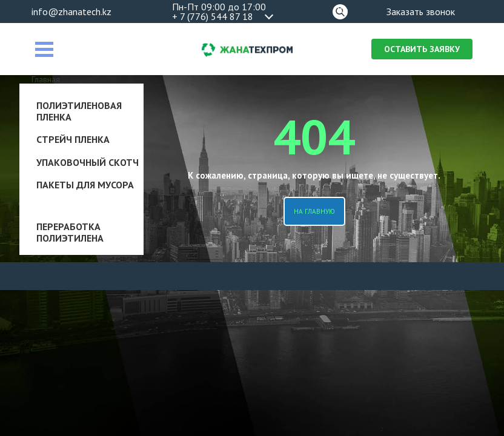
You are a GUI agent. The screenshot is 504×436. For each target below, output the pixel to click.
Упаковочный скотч (88, 162)
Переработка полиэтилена (70, 232)
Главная (46, 79)
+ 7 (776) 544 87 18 (213, 16)
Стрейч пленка (73, 139)
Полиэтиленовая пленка (79, 111)
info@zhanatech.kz (71, 12)
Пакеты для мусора (85, 185)
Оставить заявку (422, 49)
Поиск (340, 10)
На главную (314, 211)
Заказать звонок (421, 12)
